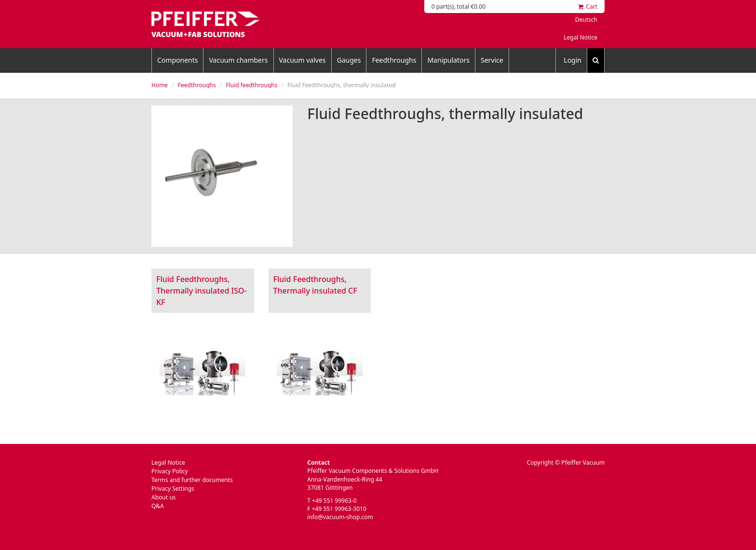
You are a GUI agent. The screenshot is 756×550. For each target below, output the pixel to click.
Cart (588, 7)
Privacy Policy (170, 471)
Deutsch (586, 20)
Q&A (158, 506)
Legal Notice (580, 37)
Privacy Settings (173, 489)
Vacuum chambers (238, 60)
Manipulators (448, 60)
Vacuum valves (303, 60)
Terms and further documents (192, 480)
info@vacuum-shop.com (340, 517)
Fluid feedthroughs (251, 85)
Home (160, 85)
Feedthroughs (394, 60)
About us (163, 497)
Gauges (349, 60)
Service (492, 60)
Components (177, 60)
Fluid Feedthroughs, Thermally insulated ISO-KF (202, 291)
